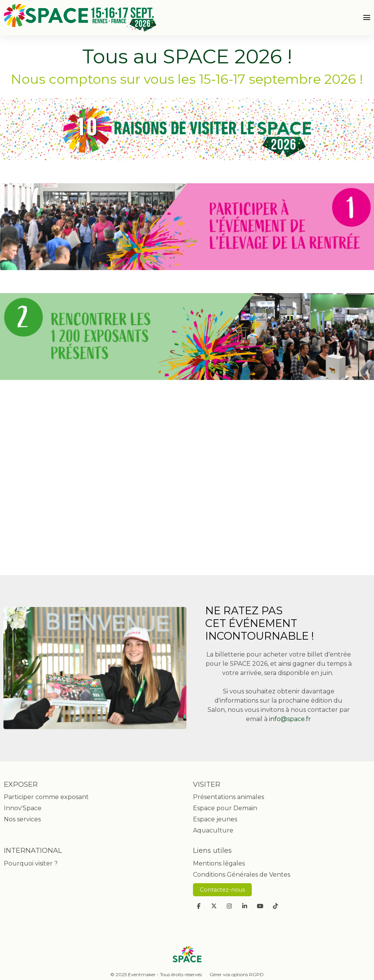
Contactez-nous (222, 890)
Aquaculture (213, 830)
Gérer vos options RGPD (237, 974)
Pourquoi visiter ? (31, 863)
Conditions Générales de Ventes (242, 875)
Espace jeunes (215, 819)
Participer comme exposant (46, 797)
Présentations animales (229, 797)
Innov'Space (23, 808)
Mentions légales (219, 863)
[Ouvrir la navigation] (367, 18)
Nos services (22, 819)
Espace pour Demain (225, 808)
